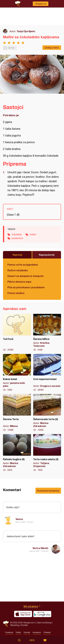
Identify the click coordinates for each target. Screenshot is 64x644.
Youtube (27, 632)
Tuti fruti (17, 333)
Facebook (9, 632)
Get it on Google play (42, 614)
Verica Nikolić (40, 548)
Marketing (15, 625)
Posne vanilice (16, 293)
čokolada (17, 234)
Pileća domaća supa (19, 282)
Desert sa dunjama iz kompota (25, 276)
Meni (32, 640)
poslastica (17, 238)
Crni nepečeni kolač (47, 373)
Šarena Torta (17, 413)
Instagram (37, 632)
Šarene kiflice (47, 333)
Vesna (19, 519)
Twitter (18, 632)
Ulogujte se (41, 4)
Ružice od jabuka (18, 270)
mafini (33, 234)
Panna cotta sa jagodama (23, 265)
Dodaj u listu (52, 47)
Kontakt (24, 625)
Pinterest (47, 632)
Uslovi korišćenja (44, 623)
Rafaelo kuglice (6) (17, 453)
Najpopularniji (47, 255)
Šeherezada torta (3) (47, 413)
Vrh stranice (31, 606)
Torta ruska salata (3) (47, 453)
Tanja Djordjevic (26, 31)
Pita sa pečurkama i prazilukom (26, 287)
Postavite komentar (48, 491)
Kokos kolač (17, 373)
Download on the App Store (23, 614)
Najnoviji (17, 255)
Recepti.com (6, 624)
